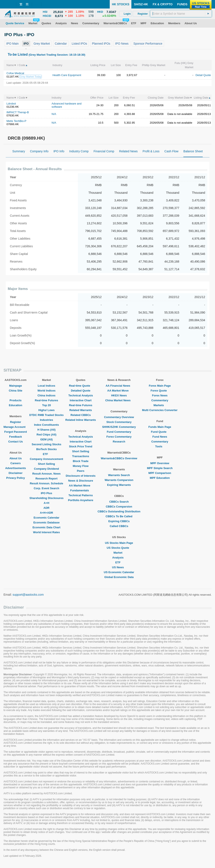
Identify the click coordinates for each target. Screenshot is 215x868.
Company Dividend (46, 469)
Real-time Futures (46, 400)
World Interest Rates (46, 532)
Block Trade (81, 461)
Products (15, 400)
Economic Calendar (46, 518)
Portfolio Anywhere (81, 500)
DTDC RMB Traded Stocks (46, 415)
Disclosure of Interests (81, 476)
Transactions (81, 456)
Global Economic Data (119, 577)
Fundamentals (81, 490)
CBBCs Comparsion (119, 507)
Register (15, 422)
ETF (47, 454)
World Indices (46, 391)
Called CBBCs (119, 526)
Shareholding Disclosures (46, 498)
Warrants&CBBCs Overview (119, 458)
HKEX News (119, 395)
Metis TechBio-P (17, 121)
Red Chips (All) (46, 435)
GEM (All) (47, 439)
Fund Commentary (119, 432)
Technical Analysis (81, 395)
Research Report (46, 479)
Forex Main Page (160, 386)
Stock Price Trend (81, 446)
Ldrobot (11, 104)
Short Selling (46, 464)
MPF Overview (160, 463)
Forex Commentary (119, 437)
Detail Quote (203, 75)
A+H (46, 503)
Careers (15, 463)
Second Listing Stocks (46, 444)
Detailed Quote (81, 391)
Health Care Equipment (67, 75)
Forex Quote (160, 391)
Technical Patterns (81, 495)
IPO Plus (46, 493)
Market (119, 553)
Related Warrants (81, 410)
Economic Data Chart (46, 527)
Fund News (160, 437)
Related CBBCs (81, 415)
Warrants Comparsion (119, 480)
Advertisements (15, 468)
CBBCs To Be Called (119, 516)
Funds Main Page (160, 427)
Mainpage (15, 386)
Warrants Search (119, 475)
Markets (160, 405)
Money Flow (81, 466)
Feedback (15, 437)
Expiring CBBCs (119, 521)
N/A (54, 114)
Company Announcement (46, 459)
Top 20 (46, 405)
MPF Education (160, 478)
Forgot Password (15, 432)
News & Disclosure (81, 481)
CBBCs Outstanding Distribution (119, 511)
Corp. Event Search (46, 488)
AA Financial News (119, 386)
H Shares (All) (46, 430)
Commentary (160, 400)
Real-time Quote (81, 386)
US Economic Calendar (119, 572)
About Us (15, 458)
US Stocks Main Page (119, 543)
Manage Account (16, 427)
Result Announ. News (46, 474)
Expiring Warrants (119, 485)
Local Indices (46, 386)
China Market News (119, 400)
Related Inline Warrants (81, 420)
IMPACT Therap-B (18, 112)
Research (119, 442)
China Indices (47, 395)
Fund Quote (160, 432)
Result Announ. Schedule (46, 483)
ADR (46, 508)
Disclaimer (15, 473)
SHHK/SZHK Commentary (119, 427)
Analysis (119, 558)
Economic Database (46, 522)
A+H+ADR (46, 513)
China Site (15, 391)
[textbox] (181, 14)
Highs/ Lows (47, 410)
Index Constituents (46, 425)
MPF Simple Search (160, 468)
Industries (46, 420)
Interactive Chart (81, 400)
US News (119, 567)
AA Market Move (81, 486)
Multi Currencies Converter (160, 410)
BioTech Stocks (47, 449)
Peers (81, 471)
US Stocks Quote (119, 548)
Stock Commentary (119, 422)
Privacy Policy (15, 478)
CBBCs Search (119, 502)
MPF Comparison (160, 473)
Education (16, 405)
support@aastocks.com (28, 595)
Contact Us (16, 442)
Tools (160, 446)
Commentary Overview (119, 417)
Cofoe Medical (15, 73)
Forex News (160, 395)
